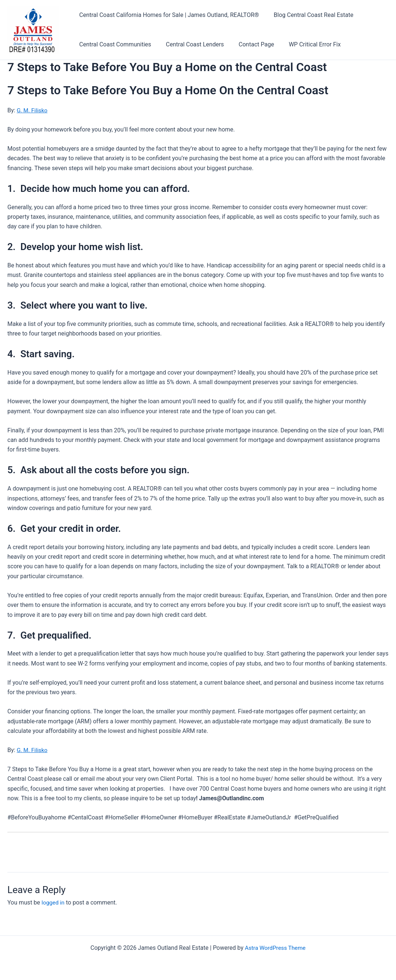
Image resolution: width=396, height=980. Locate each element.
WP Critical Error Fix (304, 44)
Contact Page (249, 44)
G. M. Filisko (33, 110)
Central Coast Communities (114, 44)
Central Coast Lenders (190, 44)
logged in (54, 902)
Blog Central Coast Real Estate (309, 15)
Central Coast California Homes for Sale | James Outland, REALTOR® (168, 15)
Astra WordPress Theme (275, 948)
